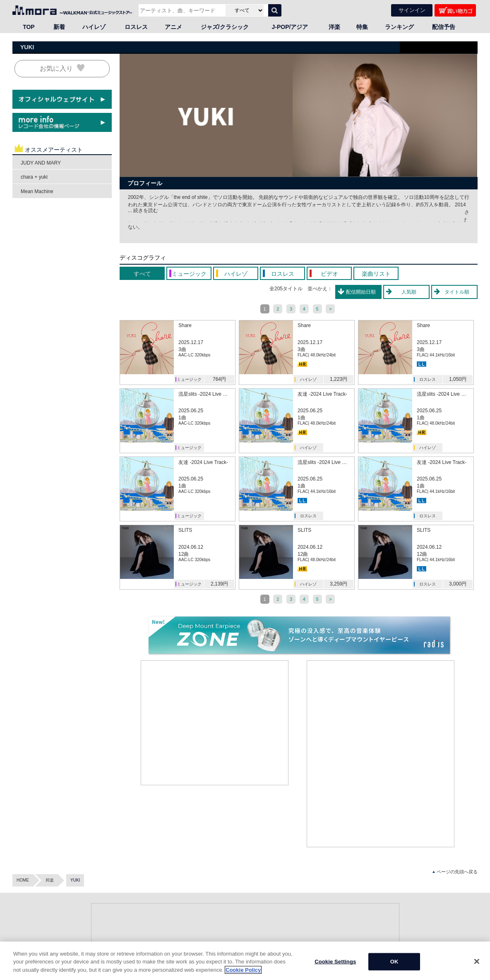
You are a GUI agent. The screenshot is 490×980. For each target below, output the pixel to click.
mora (17, 912)
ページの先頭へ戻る (455, 810)
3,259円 (339, 584)
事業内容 (419, 921)
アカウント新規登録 (243, 912)
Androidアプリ (341, 929)
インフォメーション (430, 937)
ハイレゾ (94, 27)
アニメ (173, 27)
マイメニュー (237, 921)
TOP (29, 27)
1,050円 (458, 379)
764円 (219, 379)
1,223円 (339, 379)
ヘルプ (334, 912)
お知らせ (336, 921)
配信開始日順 (361, 292)
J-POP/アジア (290, 27)
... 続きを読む (143, 210)
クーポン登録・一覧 (243, 929)
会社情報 (419, 912)
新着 (59, 27)
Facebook (162, 954)
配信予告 (444, 27)
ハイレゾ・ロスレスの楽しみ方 (254, 962)
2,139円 (219, 584)
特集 (362, 27)
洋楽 (334, 27)
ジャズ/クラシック (225, 27)
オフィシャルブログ (172, 937)
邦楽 (50, 818)
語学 (99, 962)
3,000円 (458, 584)
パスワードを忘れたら (349, 954)
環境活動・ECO (426, 954)
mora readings (26, 934)
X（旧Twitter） (167, 945)
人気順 (409, 292)
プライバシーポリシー (432, 962)
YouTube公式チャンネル (176, 962)
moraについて (238, 945)
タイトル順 (457, 292)
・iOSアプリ (24, 926)
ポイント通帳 (237, 937)
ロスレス (136, 27)
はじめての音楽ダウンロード (252, 954)
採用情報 (419, 945)
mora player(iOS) (344, 937)
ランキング (399, 27)
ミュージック (189, 379)
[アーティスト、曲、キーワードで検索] (181, 10)
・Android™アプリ (30, 920)
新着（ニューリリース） (176, 921)
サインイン (412, 10)
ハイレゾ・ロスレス (347, 945)
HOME (23, 818)
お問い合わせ (341, 962)
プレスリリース (425, 929)
